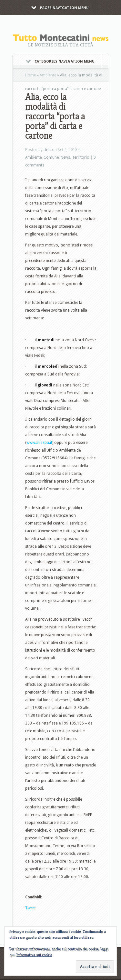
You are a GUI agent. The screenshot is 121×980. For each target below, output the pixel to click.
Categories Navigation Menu (60, 61)
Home (30, 75)
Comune (51, 157)
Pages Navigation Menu (60, 8)
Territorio (81, 157)
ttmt (47, 150)
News (65, 157)
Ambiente (48, 75)
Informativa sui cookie (34, 955)
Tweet (30, 908)
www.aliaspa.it (39, 443)
